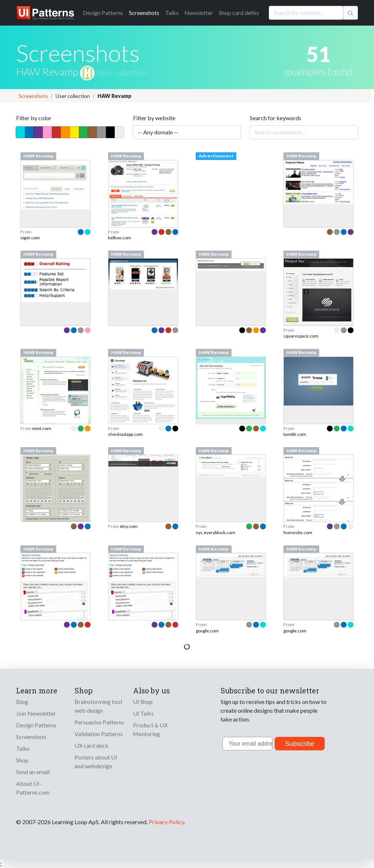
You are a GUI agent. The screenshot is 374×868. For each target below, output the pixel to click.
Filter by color (34, 118)
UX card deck (91, 745)
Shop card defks (239, 13)
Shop (22, 760)
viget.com (30, 238)
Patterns (103, 13)
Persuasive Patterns (99, 722)
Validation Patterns (99, 734)
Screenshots (144, 13)
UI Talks (143, 713)
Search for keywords (276, 118)
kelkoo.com (120, 238)
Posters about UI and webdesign (96, 762)
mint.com (42, 428)
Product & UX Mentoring (150, 729)
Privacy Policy (166, 822)
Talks (172, 13)
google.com (207, 631)
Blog (22, 702)
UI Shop (143, 702)
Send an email (33, 772)
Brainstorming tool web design (98, 706)
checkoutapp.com (125, 434)
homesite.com (298, 532)
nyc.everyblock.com (215, 532)
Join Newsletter (36, 713)
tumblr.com (295, 434)
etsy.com (129, 526)
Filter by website (154, 118)
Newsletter (199, 13)
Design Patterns (36, 725)
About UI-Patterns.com (33, 788)
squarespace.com (301, 336)
